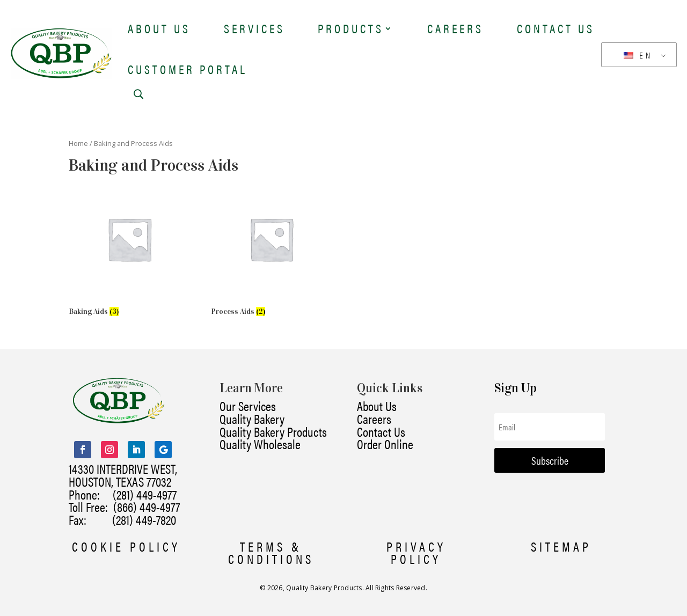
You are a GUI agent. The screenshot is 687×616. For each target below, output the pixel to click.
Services (254, 28)
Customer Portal (188, 69)
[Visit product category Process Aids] (272, 249)
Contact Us (556, 28)
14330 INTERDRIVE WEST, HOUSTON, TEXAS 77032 (123, 475)
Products (351, 28)
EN (638, 55)
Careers (455, 28)
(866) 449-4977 (147, 507)
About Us (159, 28)
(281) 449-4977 (145, 494)
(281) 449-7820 (131, 519)
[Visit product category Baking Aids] (129, 249)
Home (78, 143)
